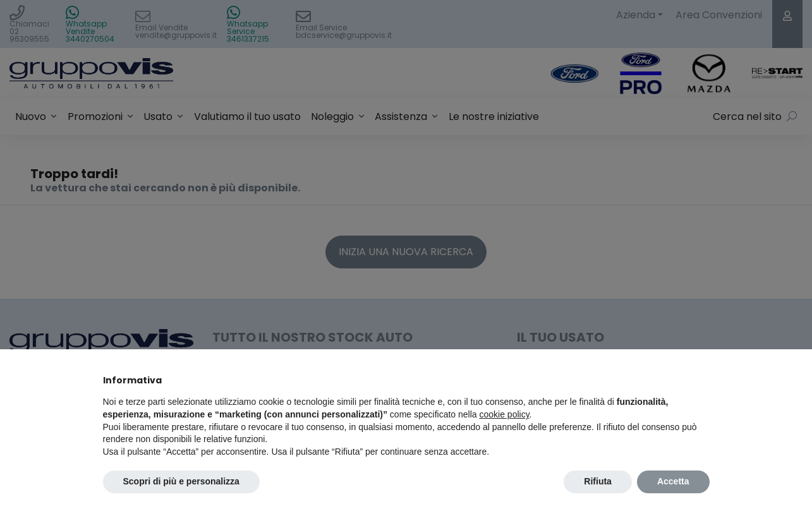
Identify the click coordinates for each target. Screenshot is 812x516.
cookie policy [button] (504, 414)
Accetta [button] (673, 481)
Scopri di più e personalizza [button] (181, 481)
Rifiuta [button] (598, 481)
